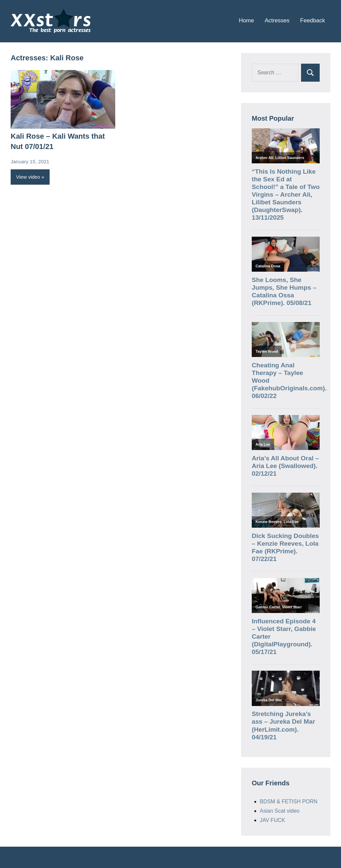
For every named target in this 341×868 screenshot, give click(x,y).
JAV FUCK (272, 820)
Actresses (277, 20)
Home (246, 20)
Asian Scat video (280, 811)
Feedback (313, 20)
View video (28, 177)
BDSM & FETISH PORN (289, 801)
